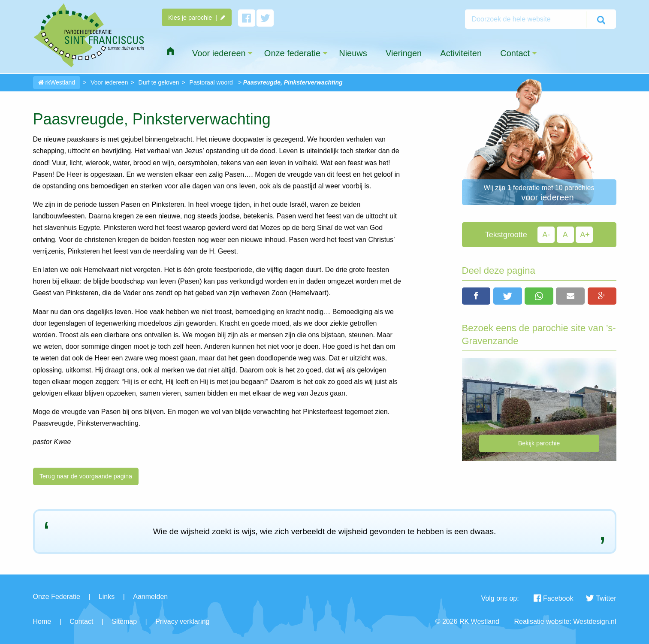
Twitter (601, 598)
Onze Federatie (57, 597)
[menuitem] (170, 51)
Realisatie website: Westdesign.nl (565, 621)
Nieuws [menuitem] (353, 53)
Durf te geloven (159, 82)
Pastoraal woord (211, 82)
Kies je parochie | (197, 18)
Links (107, 597)
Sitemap (124, 621)
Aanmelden (150, 597)
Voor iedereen (109, 82)
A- (546, 235)
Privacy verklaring (182, 621)
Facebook (553, 598)
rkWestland (57, 82)
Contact (81, 621)
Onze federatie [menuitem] (292, 53)
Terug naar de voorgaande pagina (86, 476)
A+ (585, 235)
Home (42, 621)
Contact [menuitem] (515, 53)
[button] (476, 296)
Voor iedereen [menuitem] (219, 53)
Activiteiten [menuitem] (461, 53)
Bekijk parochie (539, 443)
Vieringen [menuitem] (404, 53)
